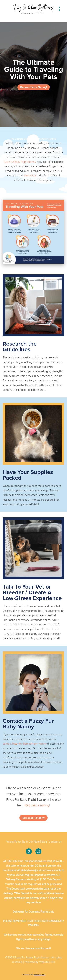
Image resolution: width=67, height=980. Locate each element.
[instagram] (38, 851)
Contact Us (55, 842)
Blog (44, 842)
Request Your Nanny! (34, 87)
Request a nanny (37, 805)
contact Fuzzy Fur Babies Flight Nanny (25, 744)
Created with (33, 975)
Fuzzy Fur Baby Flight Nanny (20, 162)
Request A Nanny (33, 818)
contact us (30, 175)
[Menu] (59, 9)
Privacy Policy (13, 842)
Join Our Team (31, 842)
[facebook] (29, 851)
